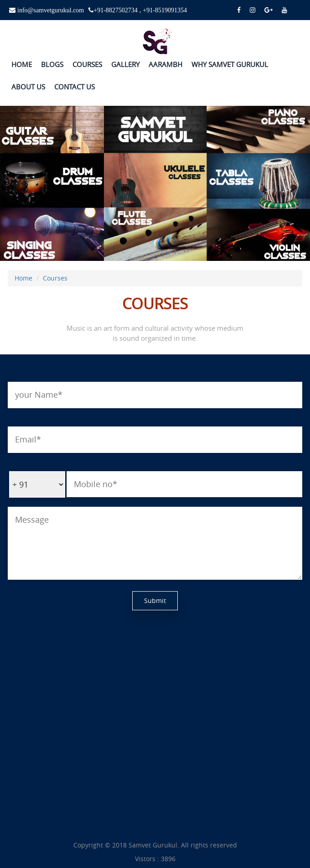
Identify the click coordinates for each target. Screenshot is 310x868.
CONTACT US (75, 87)
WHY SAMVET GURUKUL (230, 64)
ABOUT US (28, 87)
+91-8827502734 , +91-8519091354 (140, 10)
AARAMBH (165, 64)
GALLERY (125, 64)
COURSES (87, 64)
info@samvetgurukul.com (50, 10)
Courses (55, 278)
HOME (22, 64)
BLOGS (52, 64)
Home (23, 278)
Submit (155, 600)
